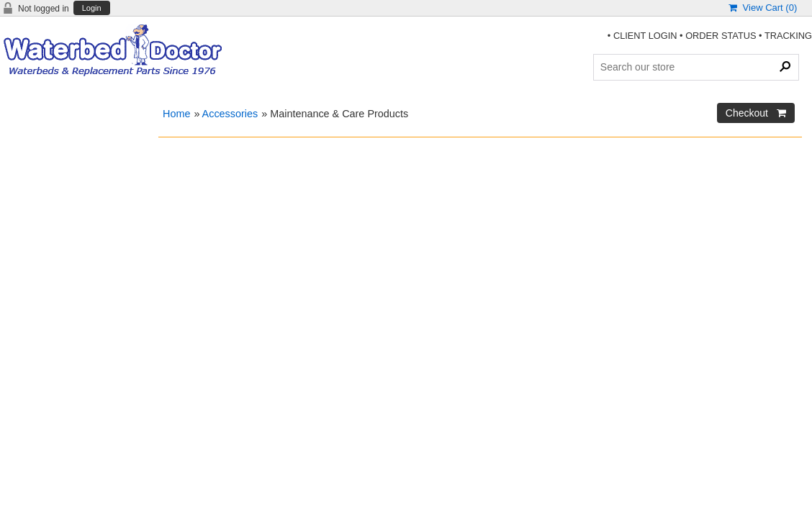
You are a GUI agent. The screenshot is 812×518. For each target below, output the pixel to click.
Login (92, 8)
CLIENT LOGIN (645, 36)
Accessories (230, 114)
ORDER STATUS (721, 36)
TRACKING (788, 36)
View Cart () (763, 8)
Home (176, 114)
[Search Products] (696, 67)
